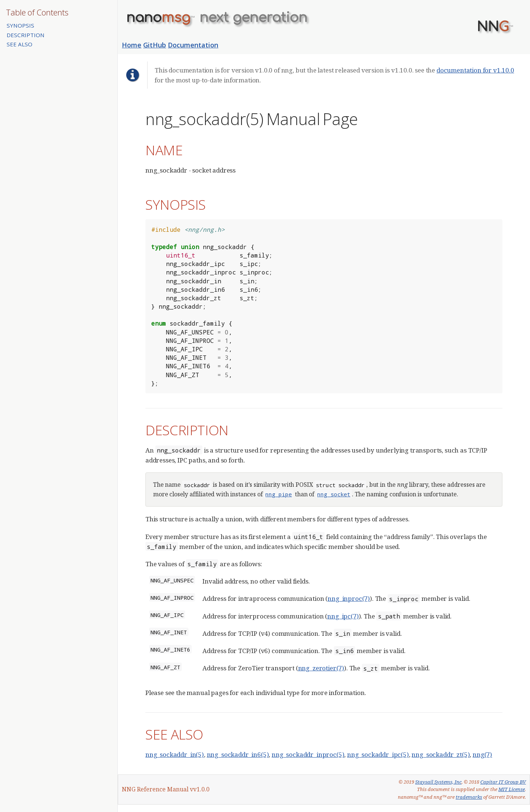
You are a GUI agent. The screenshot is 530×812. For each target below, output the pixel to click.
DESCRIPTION (26, 35)
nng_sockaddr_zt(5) (441, 754)
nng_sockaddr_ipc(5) (378, 754)
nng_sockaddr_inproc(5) (308, 754)
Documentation (193, 45)
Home (132, 45)
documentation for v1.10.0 (475, 70)
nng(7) (482, 754)
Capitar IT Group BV (503, 782)
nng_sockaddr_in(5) (175, 754)
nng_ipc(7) (343, 616)
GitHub (155, 45)
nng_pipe (279, 494)
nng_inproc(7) (349, 598)
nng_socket (334, 494)
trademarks (469, 797)
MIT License (512, 789)
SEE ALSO (20, 44)
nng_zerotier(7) (321, 668)
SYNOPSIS (20, 25)
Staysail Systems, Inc (438, 782)
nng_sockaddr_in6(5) (238, 754)
